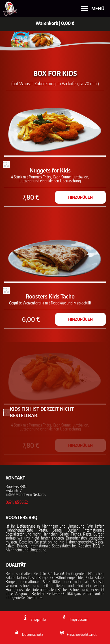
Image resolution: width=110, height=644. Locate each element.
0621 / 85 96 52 (17, 503)
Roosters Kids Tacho (50, 296)
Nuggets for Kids (50, 170)
